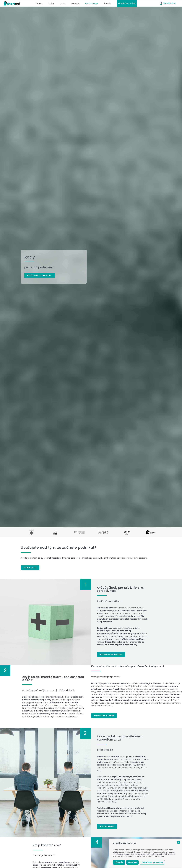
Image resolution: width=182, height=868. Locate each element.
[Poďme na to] (30, 568)
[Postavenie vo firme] (104, 715)
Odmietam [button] (132, 862)
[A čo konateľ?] (107, 826)
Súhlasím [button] (119, 862)
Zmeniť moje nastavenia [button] (152, 862)
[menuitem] (39, 3)
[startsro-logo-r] (13, 3)
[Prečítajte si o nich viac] (40, 275)
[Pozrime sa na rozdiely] (111, 654)
